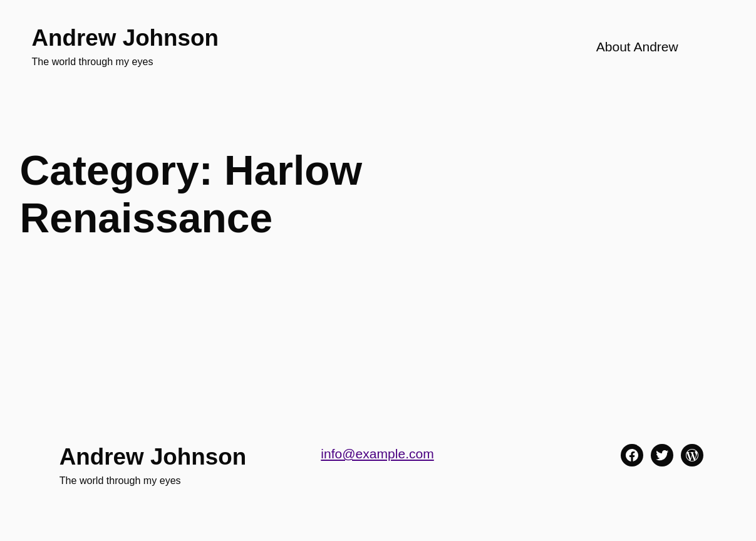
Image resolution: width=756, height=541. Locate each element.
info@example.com (377, 454)
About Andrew (637, 47)
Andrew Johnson (125, 38)
